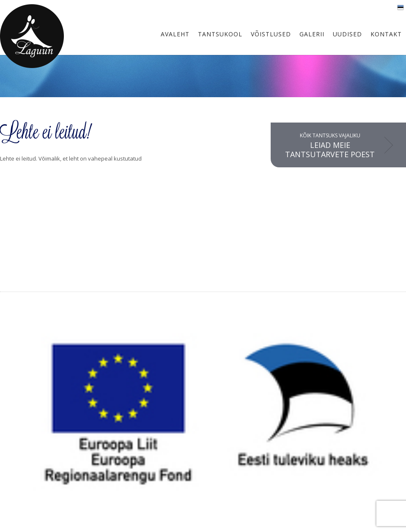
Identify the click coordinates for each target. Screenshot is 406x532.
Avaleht (175, 34)
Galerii (312, 34)
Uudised (347, 34)
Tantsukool (220, 34)
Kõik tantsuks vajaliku (330, 146)
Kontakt (386, 34)
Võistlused (271, 34)
